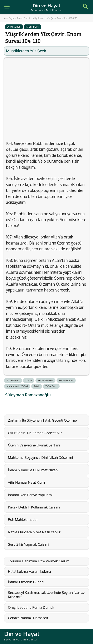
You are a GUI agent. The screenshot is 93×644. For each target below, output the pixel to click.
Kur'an (29, 380)
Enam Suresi (23, 18)
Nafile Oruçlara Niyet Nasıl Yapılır (34, 532)
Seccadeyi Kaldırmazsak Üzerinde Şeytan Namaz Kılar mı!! (46, 595)
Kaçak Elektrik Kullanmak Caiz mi (34, 507)
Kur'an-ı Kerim (66, 380)
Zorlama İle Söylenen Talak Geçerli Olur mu (42, 420)
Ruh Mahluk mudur (23, 519)
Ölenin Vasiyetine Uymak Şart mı (34, 445)
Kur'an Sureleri (45, 380)
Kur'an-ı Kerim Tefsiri (17, 386)
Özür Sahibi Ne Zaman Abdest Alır (35, 433)
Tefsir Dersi (32, 27)
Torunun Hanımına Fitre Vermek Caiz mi (39, 561)
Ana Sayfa (9, 18)
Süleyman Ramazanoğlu (28, 395)
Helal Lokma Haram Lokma (29, 571)
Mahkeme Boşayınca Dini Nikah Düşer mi (40, 457)
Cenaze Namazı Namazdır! (29, 618)
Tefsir (37, 386)
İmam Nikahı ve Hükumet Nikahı (33, 470)
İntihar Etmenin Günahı (26, 582)
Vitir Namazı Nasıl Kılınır (27, 482)
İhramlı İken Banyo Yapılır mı (30, 495)
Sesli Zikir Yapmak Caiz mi (29, 544)
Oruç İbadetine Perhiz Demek (31, 607)
